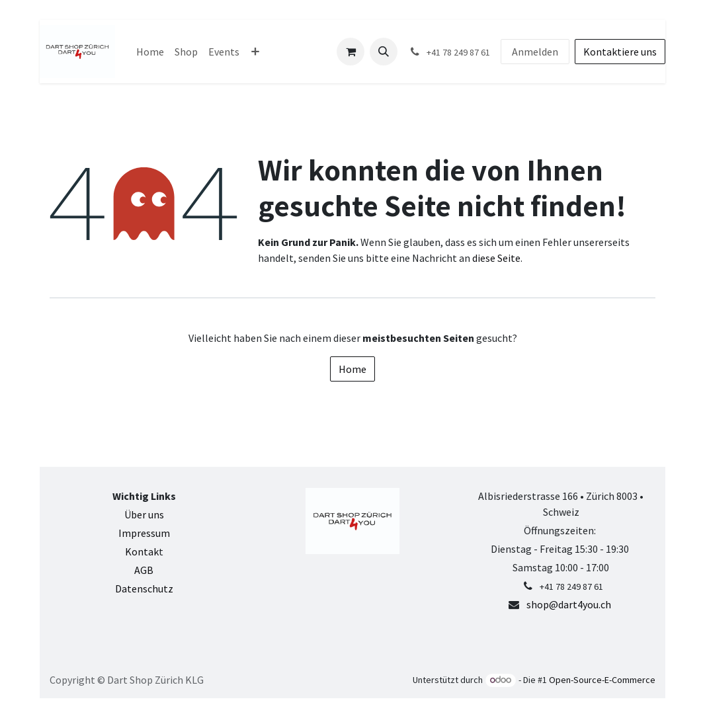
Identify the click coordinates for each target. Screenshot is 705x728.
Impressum (144, 533)
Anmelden (535, 52)
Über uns (144, 514)
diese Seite (496, 258)
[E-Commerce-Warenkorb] (351, 52)
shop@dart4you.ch (569, 604)
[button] (384, 52)
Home (352, 369)
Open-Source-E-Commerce (602, 680)
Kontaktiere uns (620, 52)
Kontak (142, 551)
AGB (144, 570)
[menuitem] (150, 52)
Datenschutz (144, 588)
